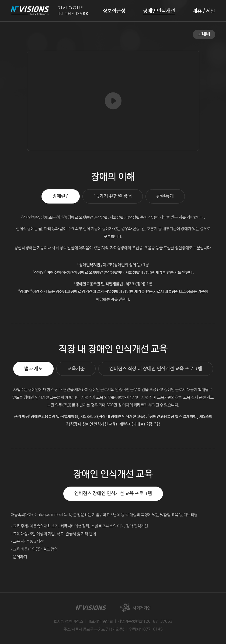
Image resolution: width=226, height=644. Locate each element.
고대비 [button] (204, 34)
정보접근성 (114, 11)
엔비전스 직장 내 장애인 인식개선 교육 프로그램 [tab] (156, 369)
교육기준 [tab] (76, 369)
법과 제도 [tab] (33, 369)
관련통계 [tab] (165, 196)
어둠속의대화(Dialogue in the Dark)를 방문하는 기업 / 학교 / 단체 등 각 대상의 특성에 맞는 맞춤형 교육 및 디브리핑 (104, 515)
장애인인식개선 (159, 11)
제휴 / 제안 (204, 11)
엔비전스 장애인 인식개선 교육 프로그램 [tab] (113, 494)
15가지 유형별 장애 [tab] (113, 196)
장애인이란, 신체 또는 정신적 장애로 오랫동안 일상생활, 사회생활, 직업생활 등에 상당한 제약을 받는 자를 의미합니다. (113, 217)
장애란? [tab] (61, 196)
